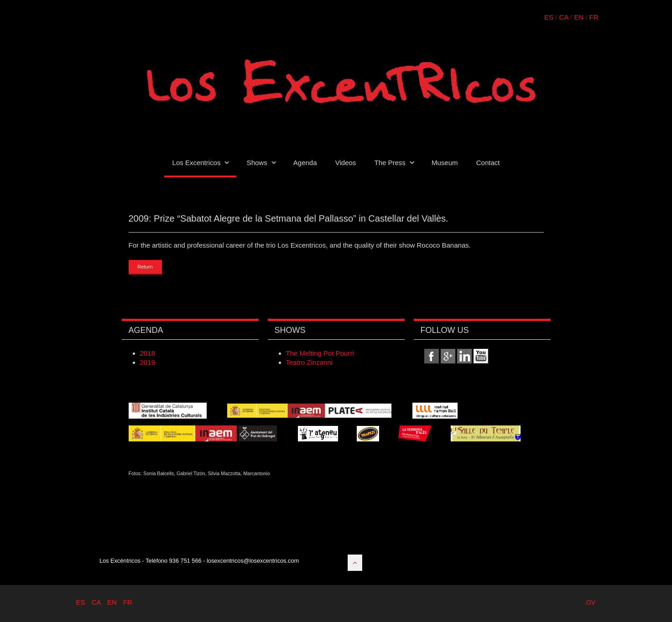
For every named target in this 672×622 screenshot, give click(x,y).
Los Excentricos (197, 163)
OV (591, 602)
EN (579, 17)
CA (564, 17)
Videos (346, 163)
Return (145, 267)
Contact (488, 163)
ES (549, 17)
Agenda (305, 163)
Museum (445, 163)
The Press (390, 163)
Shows (257, 163)
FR (594, 17)
